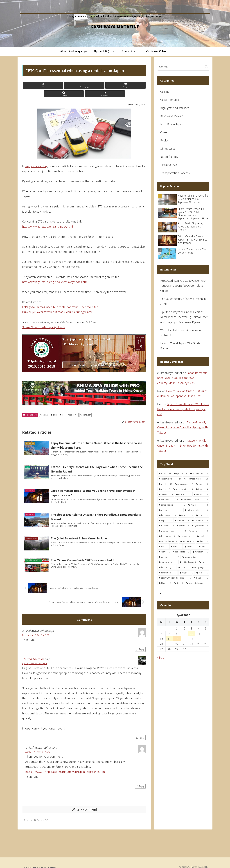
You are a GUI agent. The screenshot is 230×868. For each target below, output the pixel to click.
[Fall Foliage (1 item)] (181, 552)
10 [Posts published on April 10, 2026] (192, 634)
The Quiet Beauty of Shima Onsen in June (183, 301)
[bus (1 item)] (203, 547)
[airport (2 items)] (186, 515)
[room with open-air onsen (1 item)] (175, 578)
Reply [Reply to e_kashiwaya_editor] (140, 645)
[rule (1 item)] (202, 573)
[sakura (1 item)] (190, 547)
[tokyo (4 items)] (202, 489)
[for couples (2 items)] (167, 536)
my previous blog (36, 157)
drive (54, 406)
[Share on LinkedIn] (126, 85)
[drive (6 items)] (164, 489)
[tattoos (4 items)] (183, 494)
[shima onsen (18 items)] (199, 473)
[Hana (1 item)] (201, 578)
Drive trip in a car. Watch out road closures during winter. (57, 303)
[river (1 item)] (179, 583)
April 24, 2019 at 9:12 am (37, 747)
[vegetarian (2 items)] (186, 536)
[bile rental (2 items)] (166, 526)
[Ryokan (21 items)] (181, 473)
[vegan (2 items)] (165, 520)
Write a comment (84, 805)
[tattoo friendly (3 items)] (196, 510)
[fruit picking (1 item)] (167, 567)
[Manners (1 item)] (165, 583)
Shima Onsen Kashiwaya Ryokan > (44, 318)
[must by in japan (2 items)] (172, 531)
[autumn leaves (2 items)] (168, 541)
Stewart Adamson (33, 654)
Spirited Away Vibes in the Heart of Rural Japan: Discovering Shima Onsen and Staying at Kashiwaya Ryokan (184, 317)
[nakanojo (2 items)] (200, 520)
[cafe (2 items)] (202, 515)
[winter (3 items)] (198, 505)
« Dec (161, 657)
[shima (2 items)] (202, 541)
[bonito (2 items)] (198, 531)
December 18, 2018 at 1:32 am (38, 631)
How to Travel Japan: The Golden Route (181, 346)
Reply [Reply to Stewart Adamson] (140, 733)
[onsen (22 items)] (165, 473)
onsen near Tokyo (69, 406)
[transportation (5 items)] (183, 489)
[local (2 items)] (202, 536)
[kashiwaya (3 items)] (167, 515)
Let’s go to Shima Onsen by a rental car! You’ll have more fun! (61, 298)
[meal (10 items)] (165, 484)
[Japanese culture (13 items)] (196, 479)
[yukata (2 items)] (183, 526)
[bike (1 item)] (183, 567)
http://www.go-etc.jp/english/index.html (48, 218)
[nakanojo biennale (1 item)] (197, 583)
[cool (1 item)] (203, 562)
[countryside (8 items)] (184, 484)
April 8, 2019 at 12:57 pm (34, 659)
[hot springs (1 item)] (200, 567)
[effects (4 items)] (201, 494)
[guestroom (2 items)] (200, 526)
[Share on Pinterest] (105, 85)
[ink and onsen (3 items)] (172, 505)
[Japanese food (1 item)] (168, 562)
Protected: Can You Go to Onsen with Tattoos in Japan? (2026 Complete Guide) (183, 285)
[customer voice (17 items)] (170, 479)
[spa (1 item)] (163, 547)
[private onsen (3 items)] (170, 510)
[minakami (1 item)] (200, 552)
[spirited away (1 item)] (188, 562)
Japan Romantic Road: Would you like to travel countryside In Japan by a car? (182, 378)
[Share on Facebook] (63, 85)
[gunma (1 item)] (169, 557)
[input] (183, 67)
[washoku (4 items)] (168, 500)
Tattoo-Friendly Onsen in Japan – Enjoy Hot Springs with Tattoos (183, 427)
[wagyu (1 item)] (186, 573)
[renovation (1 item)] (168, 573)
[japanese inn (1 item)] (195, 557)
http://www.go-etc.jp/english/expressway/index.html (55, 273)
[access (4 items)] (166, 494)
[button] (206, 67)
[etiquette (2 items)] (187, 541)
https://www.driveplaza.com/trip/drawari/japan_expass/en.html (65, 767)
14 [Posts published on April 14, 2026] (169, 639)
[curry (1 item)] (164, 552)
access (44, 406)
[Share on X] (43, 85)
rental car (85, 406)
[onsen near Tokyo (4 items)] (194, 500)
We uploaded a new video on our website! (181, 332)
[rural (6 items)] (202, 484)
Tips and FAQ (30, 406)
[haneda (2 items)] (182, 520)
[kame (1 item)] (176, 547)
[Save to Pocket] (84, 85)
